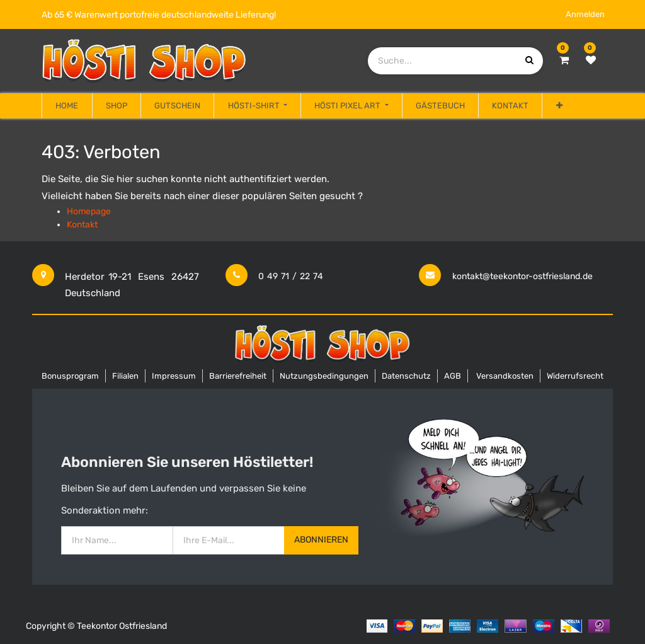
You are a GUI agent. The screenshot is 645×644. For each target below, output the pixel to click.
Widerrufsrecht (575, 376)
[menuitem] (67, 106)
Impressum (174, 376)
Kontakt (82, 225)
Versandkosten (505, 376)
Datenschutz (406, 376)
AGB (453, 376)
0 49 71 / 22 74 (291, 276)
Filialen (125, 376)
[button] (559, 106)
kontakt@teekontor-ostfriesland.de (522, 276)
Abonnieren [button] (321, 540)
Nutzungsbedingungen (324, 376)
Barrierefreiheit (238, 376)
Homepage (89, 211)
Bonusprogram (70, 376)
